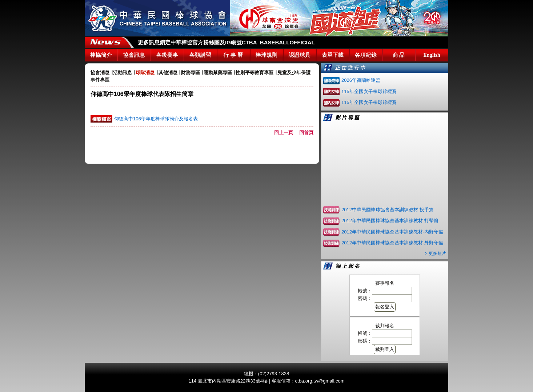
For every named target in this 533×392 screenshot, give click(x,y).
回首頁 (306, 133)
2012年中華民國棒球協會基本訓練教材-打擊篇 (390, 221)
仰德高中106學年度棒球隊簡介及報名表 (156, 119)
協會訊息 (134, 55)
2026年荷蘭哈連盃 (361, 80)
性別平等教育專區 (255, 73)
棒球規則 (266, 55)
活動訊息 (123, 73)
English (432, 55)
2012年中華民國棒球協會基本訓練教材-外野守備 (392, 243)
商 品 (399, 55)
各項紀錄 (366, 55)
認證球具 (300, 55)
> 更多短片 (436, 253)
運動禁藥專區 (218, 73)
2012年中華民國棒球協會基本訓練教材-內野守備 (392, 232)
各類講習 (200, 55)
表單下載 (333, 55)
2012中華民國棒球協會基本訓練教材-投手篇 (388, 210)
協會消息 (100, 73)
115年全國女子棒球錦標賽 (369, 91)
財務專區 (191, 73)
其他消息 (168, 73)
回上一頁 (286, 133)
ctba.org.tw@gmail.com (320, 381)
